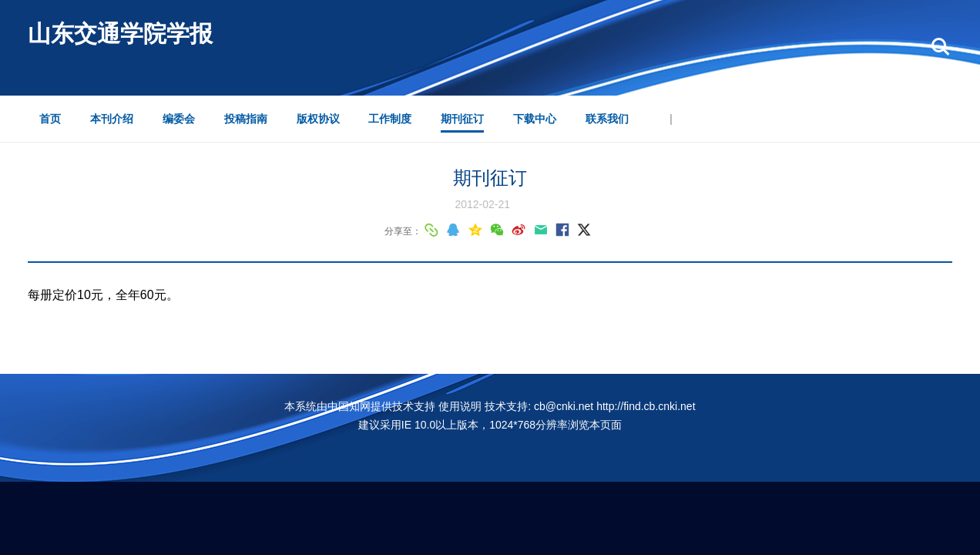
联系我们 (607, 119)
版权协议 (318, 119)
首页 (50, 119)
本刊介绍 (112, 119)
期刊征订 (462, 119)
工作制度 (390, 119)
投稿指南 (246, 119)
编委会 (179, 119)
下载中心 (535, 119)
